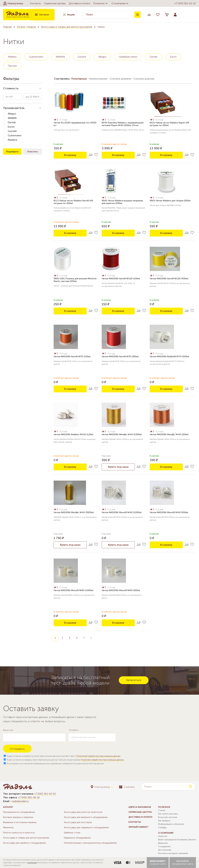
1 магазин (127, 787)
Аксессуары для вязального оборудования (86, 817)
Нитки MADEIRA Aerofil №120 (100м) (121, 279)
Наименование (98, 79)
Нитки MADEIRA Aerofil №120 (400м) (169, 279)
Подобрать (12, 152)
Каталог (42, 15)
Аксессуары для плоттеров (78, 822)
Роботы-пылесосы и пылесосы (19, 833)
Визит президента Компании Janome (177, 840)
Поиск (137, 15)
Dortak (154, 57)
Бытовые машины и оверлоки (18, 817)
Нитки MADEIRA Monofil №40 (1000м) (122, 513)
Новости (163, 836)
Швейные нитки (128, 57)
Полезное (101, 3)
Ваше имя (8, 730)
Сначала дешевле (120, 79)
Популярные (79, 79)
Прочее (12, 66)
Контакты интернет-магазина (173, 853)
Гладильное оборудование (77, 838)
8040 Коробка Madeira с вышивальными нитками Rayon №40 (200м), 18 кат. (123, 124)
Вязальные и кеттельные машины (20, 822)
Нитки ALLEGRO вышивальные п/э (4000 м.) (75, 124)
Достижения (165, 850)
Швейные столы (72, 833)
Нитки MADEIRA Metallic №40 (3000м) (74, 513)
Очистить (32, 152)
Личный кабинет (138, 827)
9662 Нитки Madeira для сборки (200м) (170, 201)
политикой (32, 863)
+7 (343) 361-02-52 (185, 3)
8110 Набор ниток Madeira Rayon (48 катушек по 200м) (169, 124)
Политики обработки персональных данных (102, 760)
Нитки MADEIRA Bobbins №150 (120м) (73, 435)
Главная (7, 27)
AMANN (60, 57)
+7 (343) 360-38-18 (29, 797)
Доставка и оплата (79, 3)
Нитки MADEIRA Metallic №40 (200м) (169, 435)
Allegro (102, 57)
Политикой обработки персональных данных (98, 756)
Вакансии (163, 843)
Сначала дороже (144, 79)
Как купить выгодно (168, 814)
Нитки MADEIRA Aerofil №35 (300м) (120, 357)
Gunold (82, 57)
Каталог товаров (26, 27)
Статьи (162, 810)
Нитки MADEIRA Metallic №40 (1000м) (122, 435)
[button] (13, 3)
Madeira (12, 57)
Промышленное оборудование (19, 812)
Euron (173, 57)
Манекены (8, 827)
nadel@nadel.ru (20, 801)
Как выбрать (164, 821)
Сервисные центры (55, 3)
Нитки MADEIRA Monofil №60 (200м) (121, 591)
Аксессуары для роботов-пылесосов (83, 812)
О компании (120, 3)
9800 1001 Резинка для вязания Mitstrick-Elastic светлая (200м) (75, 280)
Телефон (74, 730)
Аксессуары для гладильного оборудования (86, 827)
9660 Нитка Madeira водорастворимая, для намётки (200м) (123, 202)
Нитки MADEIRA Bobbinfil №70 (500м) (169, 357)
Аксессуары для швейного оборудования (24, 843)
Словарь (162, 827)
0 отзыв (64, 120)
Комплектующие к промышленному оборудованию (90, 843)
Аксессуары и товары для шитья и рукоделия (67, 27)
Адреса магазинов (140, 807)
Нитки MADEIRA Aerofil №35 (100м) (72, 357)
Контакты (35, 3)
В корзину (70, 155)
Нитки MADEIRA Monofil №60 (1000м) (73, 591)
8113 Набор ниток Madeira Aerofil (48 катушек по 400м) (73, 202)
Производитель (14, 108)
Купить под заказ (118, 467)
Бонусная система (168, 817)
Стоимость (11, 88)
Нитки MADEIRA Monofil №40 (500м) (169, 513)
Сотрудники (164, 846)
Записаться (134, 680)
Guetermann (36, 57)
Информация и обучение (171, 824)
